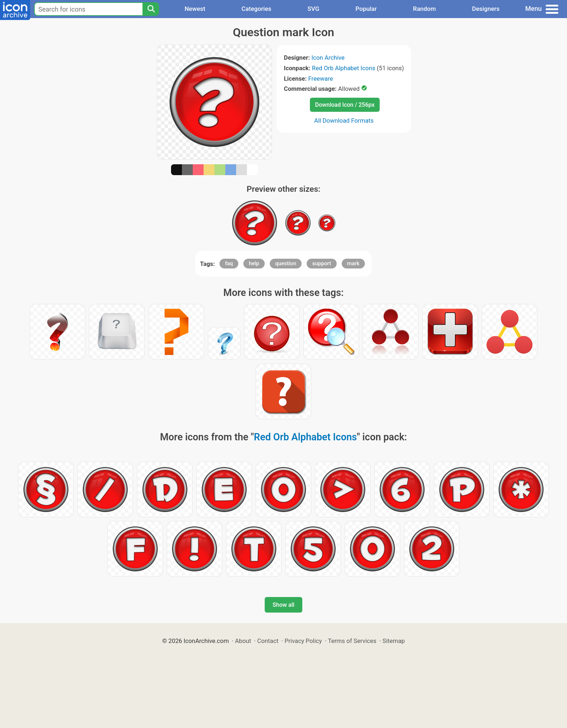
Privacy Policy (303, 641)
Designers (486, 9)
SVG (313, 9)
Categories (257, 9)
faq (229, 263)
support (321, 263)
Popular (366, 9)
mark (353, 263)
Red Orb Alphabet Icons (344, 68)
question (286, 263)
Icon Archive (328, 58)
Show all (283, 605)
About (243, 641)
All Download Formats (344, 120)
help (254, 263)
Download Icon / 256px (345, 105)
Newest (195, 9)
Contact (268, 641)
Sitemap (394, 641)
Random (424, 9)
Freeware (321, 79)
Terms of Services (352, 641)
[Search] (151, 9)
